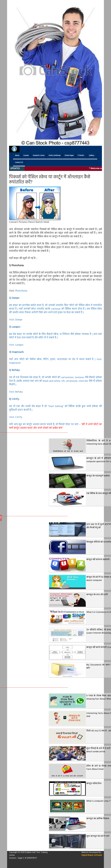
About (17, 156)
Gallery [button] (92, 156)
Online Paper (69, 156)
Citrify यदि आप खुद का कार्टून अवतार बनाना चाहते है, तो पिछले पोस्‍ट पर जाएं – (55, 423)
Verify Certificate (55, 156)
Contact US (19, 163)
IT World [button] (81, 156)
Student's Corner (39, 156)
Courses (26, 156)
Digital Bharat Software (92, 855)
